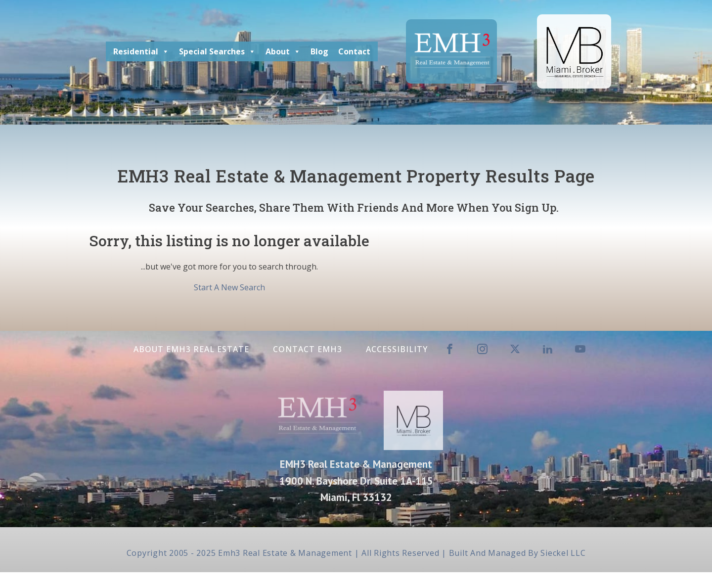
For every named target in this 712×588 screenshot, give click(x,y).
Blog (319, 51)
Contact (354, 51)
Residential (141, 51)
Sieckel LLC (563, 553)
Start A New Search (229, 287)
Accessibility (397, 349)
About (283, 51)
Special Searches (217, 51)
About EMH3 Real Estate (191, 349)
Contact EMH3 (308, 349)
